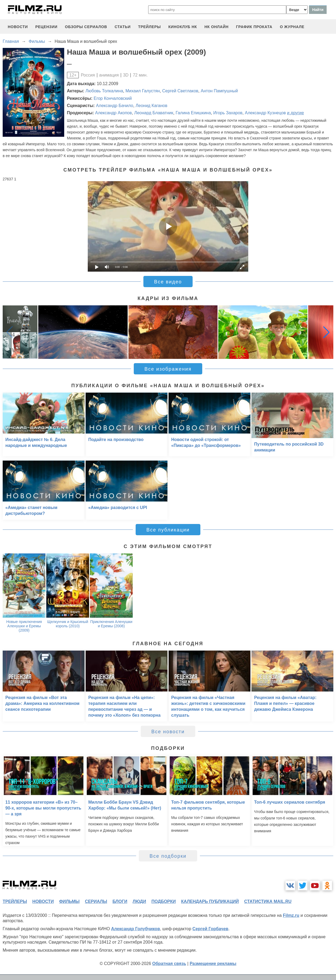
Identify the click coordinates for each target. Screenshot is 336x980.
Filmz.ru (291, 915)
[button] (326, 332)
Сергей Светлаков (180, 91)
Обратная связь (169, 964)
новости (18, 27)
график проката (254, 27)
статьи (123, 27)
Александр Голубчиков (135, 929)
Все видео (168, 282)
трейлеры (149, 27)
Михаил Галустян (143, 91)
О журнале (292, 27)
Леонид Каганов (152, 106)
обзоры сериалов (86, 27)
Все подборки (168, 856)
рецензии (46, 27)
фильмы (69, 901)
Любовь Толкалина (104, 91)
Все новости (168, 732)
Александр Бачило (115, 106)
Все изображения (168, 369)
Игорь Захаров (228, 113)
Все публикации (168, 530)
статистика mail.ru (268, 901)
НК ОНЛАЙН (216, 27)
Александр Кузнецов (265, 113)
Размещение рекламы (213, 964)
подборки (164, 901)
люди (139, 901)
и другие (295, 113)
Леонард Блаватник (154, 113)
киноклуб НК (183, 27)
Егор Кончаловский (113, 98)
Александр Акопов (113, 113)
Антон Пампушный (219, 91)
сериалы (96, 901)
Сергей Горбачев (210, 929)
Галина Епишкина (193, 113)
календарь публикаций (210, 901)
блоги (120, 901)
